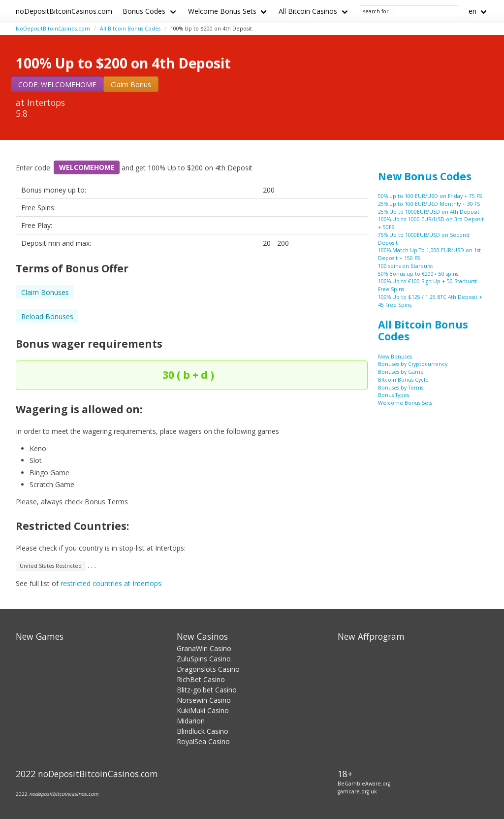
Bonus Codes (144, 11)
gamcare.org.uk (357, 791)
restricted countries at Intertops (111, 583)
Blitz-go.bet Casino (207, 690)
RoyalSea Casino (203, 741)
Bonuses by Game (401, 372)
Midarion (191, 721)
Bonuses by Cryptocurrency (413, 364)
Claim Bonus (131, 84)
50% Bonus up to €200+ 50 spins (418, 274)
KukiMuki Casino (203, 710)
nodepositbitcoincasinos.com (64, 794)
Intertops (46, 102)
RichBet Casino (201, 679)
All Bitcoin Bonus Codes (130, 29)
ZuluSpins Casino (204, 659)
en (472, 11)
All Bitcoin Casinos (308, 11)
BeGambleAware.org (364, 784)
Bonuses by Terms (401, 388)
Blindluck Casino (203, 731)
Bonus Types (394, 395)
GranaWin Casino (204, 648)
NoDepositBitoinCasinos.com (53, 29)
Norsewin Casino (204, 700)
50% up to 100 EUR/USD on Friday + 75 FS (430, 196)
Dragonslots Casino (208, 669)
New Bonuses (395, 357)
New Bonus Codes (425, 176)
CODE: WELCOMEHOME (57, 84)
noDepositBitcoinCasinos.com (64, 11)
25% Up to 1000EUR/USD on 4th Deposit (429, 212)
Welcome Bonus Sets (222, 11)
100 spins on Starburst (406, 266)
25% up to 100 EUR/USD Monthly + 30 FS (429, 204)
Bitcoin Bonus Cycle (403, 380)
